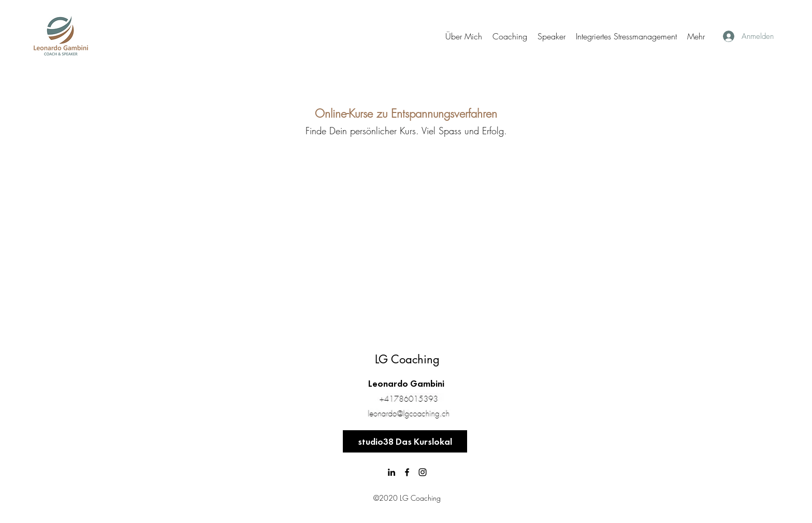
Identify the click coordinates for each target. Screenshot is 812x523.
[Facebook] (407, 472)
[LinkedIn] (392, 472)
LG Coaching (407, 359)
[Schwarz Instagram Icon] (423, 472)
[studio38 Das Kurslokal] (405, 441)
